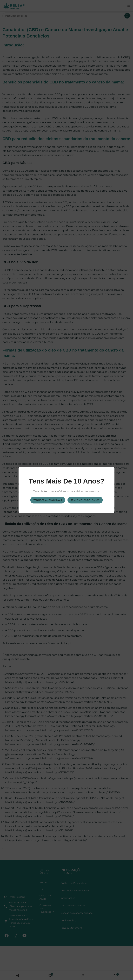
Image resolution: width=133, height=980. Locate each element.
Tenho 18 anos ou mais (48, 500)
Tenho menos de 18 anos (85, 500)
